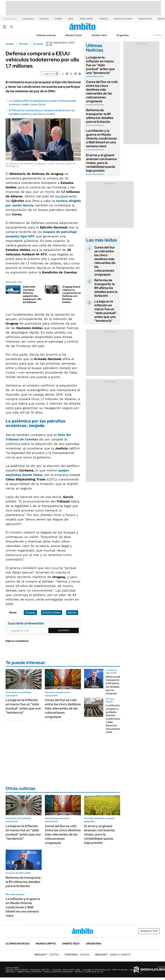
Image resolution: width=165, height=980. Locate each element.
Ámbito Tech (99, 35)
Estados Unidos (52, 612)
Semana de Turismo (123, 19)
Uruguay (38, 44)
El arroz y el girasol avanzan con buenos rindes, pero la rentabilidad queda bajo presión (101, 163)
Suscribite (64, 630)
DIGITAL (47, 955)
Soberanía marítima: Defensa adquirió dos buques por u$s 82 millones (32, 294)
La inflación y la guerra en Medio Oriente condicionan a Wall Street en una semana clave (101, 138)
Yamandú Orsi (145, 19)
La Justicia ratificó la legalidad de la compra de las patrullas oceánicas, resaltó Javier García (43, 102)
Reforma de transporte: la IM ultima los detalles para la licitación (100, 116)
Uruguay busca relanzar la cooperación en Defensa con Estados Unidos (72, 294)
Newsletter (158, 35)
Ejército (72, 612)
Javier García (23, 205)
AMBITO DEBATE (113, 955)
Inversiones (28, 19)
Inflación (103, 19)
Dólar (71, 19)
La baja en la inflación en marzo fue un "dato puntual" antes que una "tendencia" (100, 65)
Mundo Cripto (74, 35)
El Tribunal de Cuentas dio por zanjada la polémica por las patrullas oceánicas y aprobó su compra (42, 112)
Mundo (24, 44)
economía (44, 19)
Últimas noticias (46, 35)
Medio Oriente (86, 19)
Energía (58, 19)
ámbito (10, 44)
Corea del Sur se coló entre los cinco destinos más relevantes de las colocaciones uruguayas (102, 91)
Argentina (123, 35)
